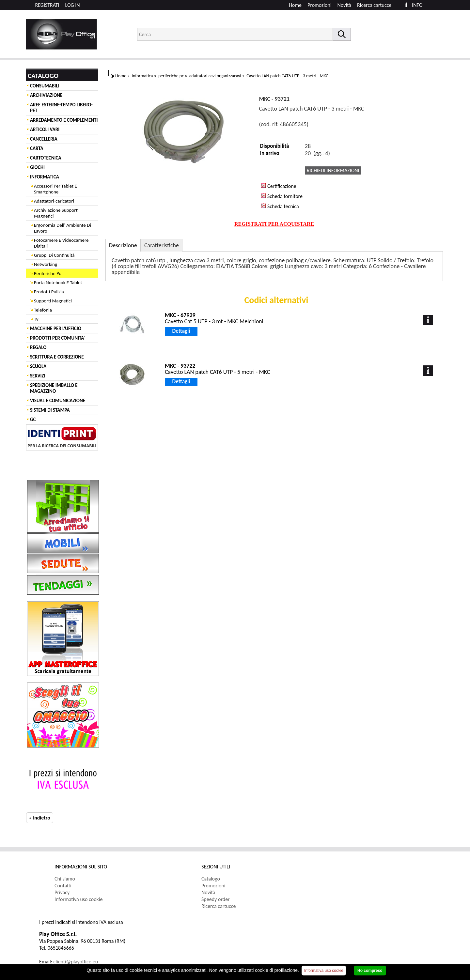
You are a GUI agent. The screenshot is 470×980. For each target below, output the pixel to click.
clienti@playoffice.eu (76, 962)
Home (295, 5)
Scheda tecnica (280, 206)
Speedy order (216, 899)
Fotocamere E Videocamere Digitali (61, 243)
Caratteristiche (162, 245)
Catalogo (211, 879)
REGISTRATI (47, 5)
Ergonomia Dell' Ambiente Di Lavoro (63, 228)
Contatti (63, 886)
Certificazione (279, 186)
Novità (344, 5)
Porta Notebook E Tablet (58, 283)
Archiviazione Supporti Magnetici (56, 213)
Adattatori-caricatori (54, 201)
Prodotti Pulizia (49, 292)
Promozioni (320, 5)
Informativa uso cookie (79, 899)
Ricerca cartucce (374, 5)
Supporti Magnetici (53, 301)
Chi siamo (65, 879)
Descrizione (123, 245)
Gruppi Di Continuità (54, 255)
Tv (36, 319)
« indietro (40, 818)
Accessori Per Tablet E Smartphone (55, 189)
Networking (46, 264)
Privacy (62, 892)
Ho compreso (370, 971)
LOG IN (73, 5)
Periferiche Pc (47, 273)
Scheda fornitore (282, 196)
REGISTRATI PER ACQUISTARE (274, 224)
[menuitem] (377, 5)
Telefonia (43, 310)
